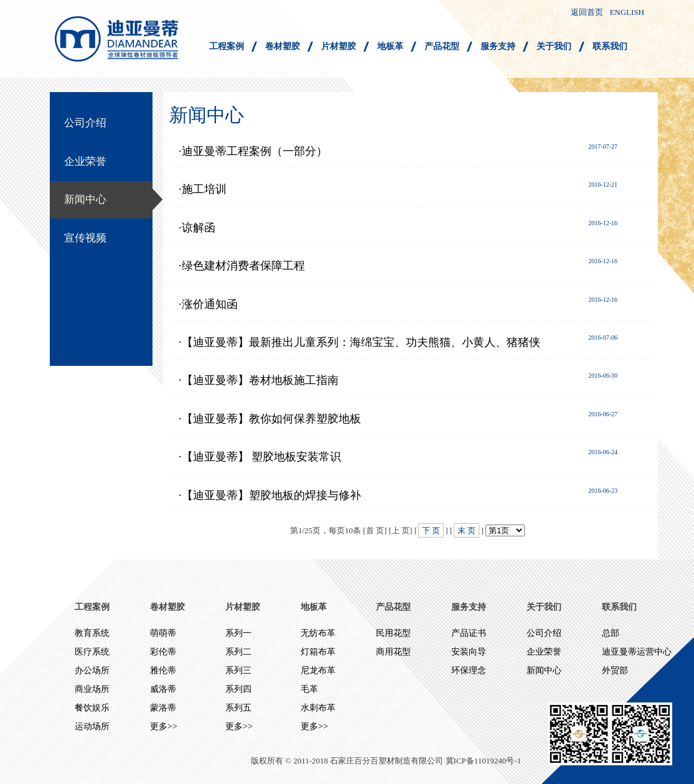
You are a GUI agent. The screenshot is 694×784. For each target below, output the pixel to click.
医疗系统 (92, 652)
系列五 (238, 708)
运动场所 (92, 726)
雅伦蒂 (163, 670)
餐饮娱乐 (92, 708)
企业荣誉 (85, 161)
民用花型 (393, 633)
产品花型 (442, 46)
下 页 (431, 530)
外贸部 (615, 670)
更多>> (164, 726)
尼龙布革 (318, 670)
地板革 (390, 46)
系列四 (238, 689)
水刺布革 (318, 708)
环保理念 (469, 670)
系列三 (238, 670)
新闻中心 (85, 199)
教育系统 (92, 633)
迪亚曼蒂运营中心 (637, 652)
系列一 (238, 633)
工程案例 (227, 46)
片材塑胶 (339, 46)
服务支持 (498, 46)
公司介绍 (85, 123)
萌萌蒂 (163, 633)
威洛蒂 (163, 689)
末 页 (467, 530)
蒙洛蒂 (163, 708)
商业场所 (92, 689)
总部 (611, 633)
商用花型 (393, 652)
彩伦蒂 (163, 652)
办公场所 (92, 670)
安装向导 (469, 652)
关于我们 (554, 46)
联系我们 (610, 46)
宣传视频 (85, 238)
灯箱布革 (318, 652)
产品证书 (469, 633)
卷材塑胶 (283, 46)
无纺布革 (318, 633)
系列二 (238, 652)
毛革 (309, 689)
